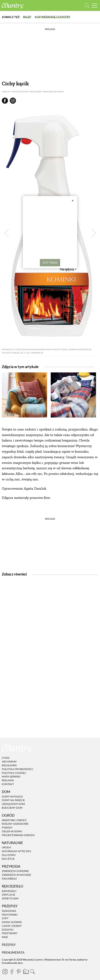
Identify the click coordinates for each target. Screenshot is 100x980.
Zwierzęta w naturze (16, 875)
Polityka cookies (14, 773)
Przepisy (9, 945)
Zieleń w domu (12, 831)
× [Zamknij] (73, 200)
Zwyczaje (9, 895)
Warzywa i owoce (14, 820)
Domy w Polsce (12, 796)
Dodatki (8, 930)
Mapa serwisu (11, 777)
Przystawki (10, 915)
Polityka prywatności (17, 769)
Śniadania (9, 911)
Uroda (6, 848)
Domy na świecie (13, 800)
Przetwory (10, 933)
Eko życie (8, 859)
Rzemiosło (9, 891)
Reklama (8, 780)
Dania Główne (12, 922)
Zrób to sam (10, 898)
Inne (5, 937)
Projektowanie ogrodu (18, 835)
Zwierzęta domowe (15, 871)
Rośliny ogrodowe (15, 824)
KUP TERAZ (50, 262)
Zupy (5, 918)
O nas (6, 758)
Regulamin (9, 765)
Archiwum (9, 762)
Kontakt (8, 784)
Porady (7, 828)
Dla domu (9, 855)
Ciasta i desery (12, 926)
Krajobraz (9, 879)
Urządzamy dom (13, 804)
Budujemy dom (12, 808)
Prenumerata (13, 952)
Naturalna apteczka (16, 851)
